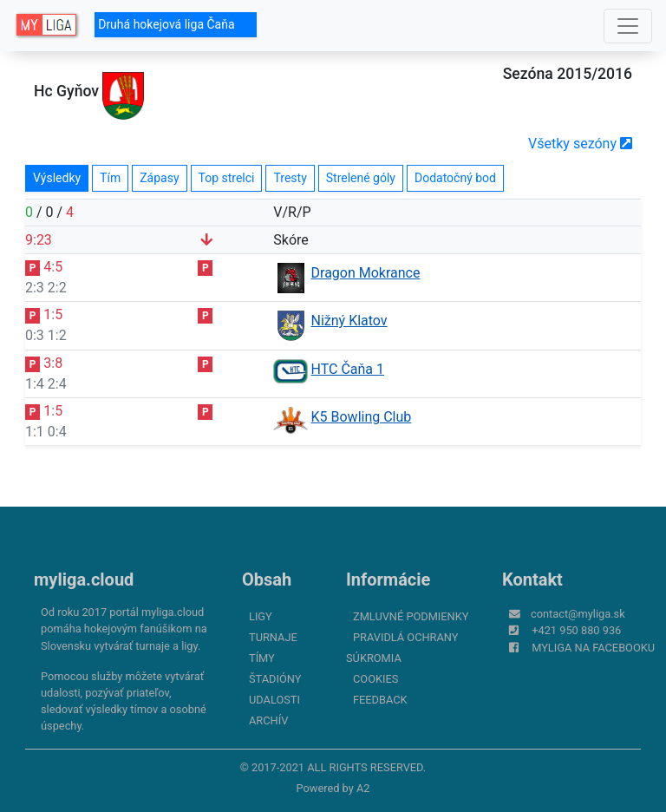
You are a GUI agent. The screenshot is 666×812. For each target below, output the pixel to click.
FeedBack (380, 700)
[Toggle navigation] (628, 26)
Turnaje (273, 637)
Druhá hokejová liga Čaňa (176, 24)
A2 (363, 788)
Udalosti (274, 700)
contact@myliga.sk (578, 614)
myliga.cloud (84, 580)
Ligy (261, 616)
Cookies (375, 679)
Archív (268, 720)
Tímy (262, 658)
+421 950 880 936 (576, 630)
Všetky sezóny (580, 144)
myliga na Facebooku (593, 648)
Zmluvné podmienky (411, 616)
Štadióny (275, 679)
